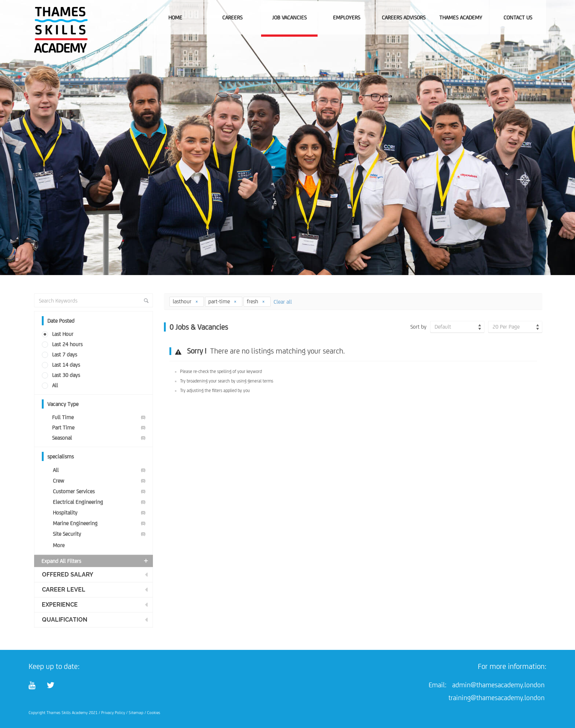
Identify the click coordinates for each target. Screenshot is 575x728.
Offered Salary (67, 575)
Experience (60, 605)
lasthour (186, 301)
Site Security (100, 534)
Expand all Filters (95, 561)
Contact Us (518, 17)
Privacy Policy (113, 713)
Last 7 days (65, 354)
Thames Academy (461, 17)
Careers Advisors (404, 17)
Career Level (64, 590)
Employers (347, 17)
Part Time (100, 427)
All (55, 385)
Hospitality (100, 513)
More (59, 545)
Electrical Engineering (100, 502)
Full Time (100, 417)
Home (175, 17)
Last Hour (63, 334)
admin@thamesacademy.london (498, 685)
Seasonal (100, 438)
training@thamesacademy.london (497, 698)
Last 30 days (66, 375)
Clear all (283, 302)
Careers (232, 17)
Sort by (418, 327)
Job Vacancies (289, 17)
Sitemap (136, 713)
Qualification (65, 620)
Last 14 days (66, 365)
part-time (223, 301)
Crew (100, 481)
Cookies (154, 713)
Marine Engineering (100, 523)
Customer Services (100, 491)
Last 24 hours (67, 344)
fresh (256, 301)
